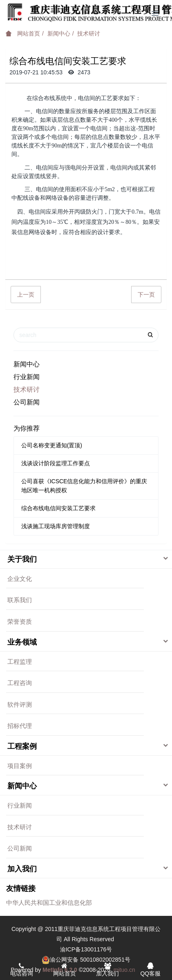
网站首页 (23, 33)
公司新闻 (27, 402)
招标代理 (20, 726)
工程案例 (22, 746)
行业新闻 (27, 377)
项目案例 (20, 766)
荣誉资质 (20, 622)
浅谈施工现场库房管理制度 (56, 526)
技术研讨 (89, 33)
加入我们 (22, 869)
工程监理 (20, 662)
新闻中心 (59, 33)
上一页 (26, 295)
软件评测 (20, 704)
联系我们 (20, 600)
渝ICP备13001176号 (86, 949)
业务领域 (22, 642)
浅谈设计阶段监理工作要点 (56, 463)
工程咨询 (20, 683)
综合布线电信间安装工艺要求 (58, 508)
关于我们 (22, 559)
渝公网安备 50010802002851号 (90, 960)
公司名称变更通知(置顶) (52, 445)
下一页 (146, 295)
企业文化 (20, 579)
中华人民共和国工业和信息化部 (49, 903)
